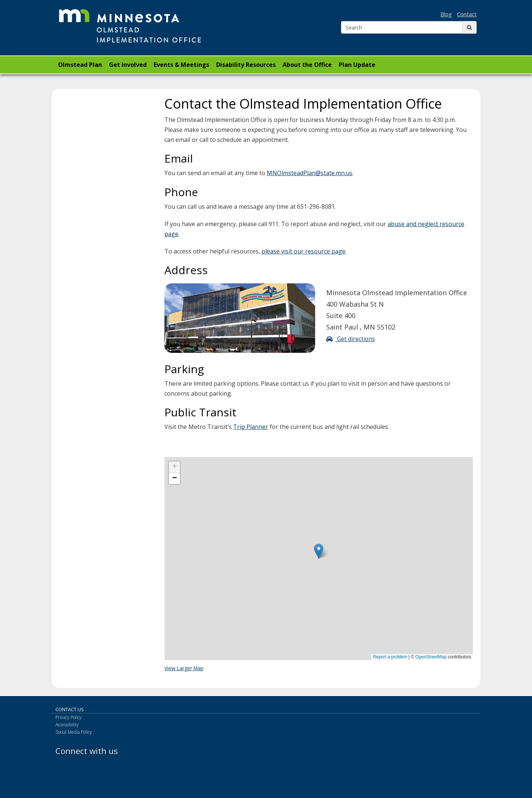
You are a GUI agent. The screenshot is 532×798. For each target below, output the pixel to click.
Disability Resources (246, 65)
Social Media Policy (74, 732)
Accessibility (67, 725)
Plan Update (357, 65)
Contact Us (70, 709)
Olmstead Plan (80, 65)
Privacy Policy (69, 717)
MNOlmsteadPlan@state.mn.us (310, 173)
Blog (446, 14)
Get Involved (128, 65)
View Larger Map (184, 668)
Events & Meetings (181, 65)
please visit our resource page (303, 251)
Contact (467, 14)
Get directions (351, 339)
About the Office (307, 65)
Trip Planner (251, 427)
